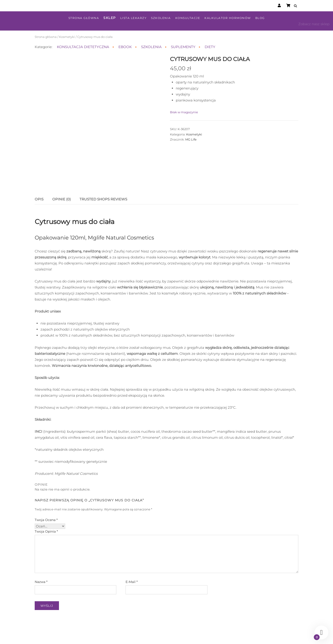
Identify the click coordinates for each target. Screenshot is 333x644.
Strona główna (84, 18)
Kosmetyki (67, 37)
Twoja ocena (46, 499)
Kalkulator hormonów (228, 18)
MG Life (191, 139)
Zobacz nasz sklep (314, 24)
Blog (260, 18)
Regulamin (171, 635)
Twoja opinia (46, 510)
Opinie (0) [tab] (62, 178)
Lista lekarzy (134, 18)
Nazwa (41, 561)
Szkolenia (161, 18)
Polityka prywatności (198, 635)
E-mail (132, 561)
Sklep (110, 18)
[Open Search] (296, 6)
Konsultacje (188, 18)
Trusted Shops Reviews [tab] (103, 178)
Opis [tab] (39, 178)
